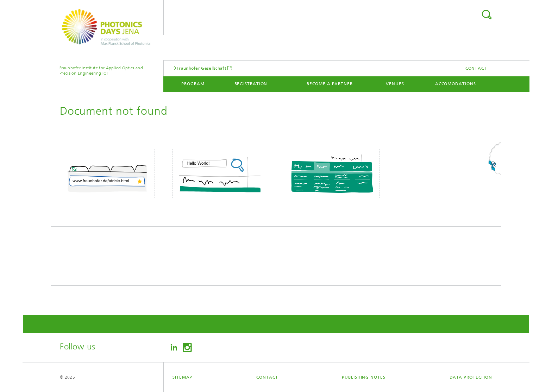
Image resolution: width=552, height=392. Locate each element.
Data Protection (471, 377)
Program (193, 84)
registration (251, 84)
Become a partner (330, 84)
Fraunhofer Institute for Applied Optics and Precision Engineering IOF (101, 71)
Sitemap (182, 377)
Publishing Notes (363, 377)
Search (487, 15)
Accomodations (456, 84)
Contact (476, 68)
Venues (395, 84)
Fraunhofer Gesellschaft (202, 68)
